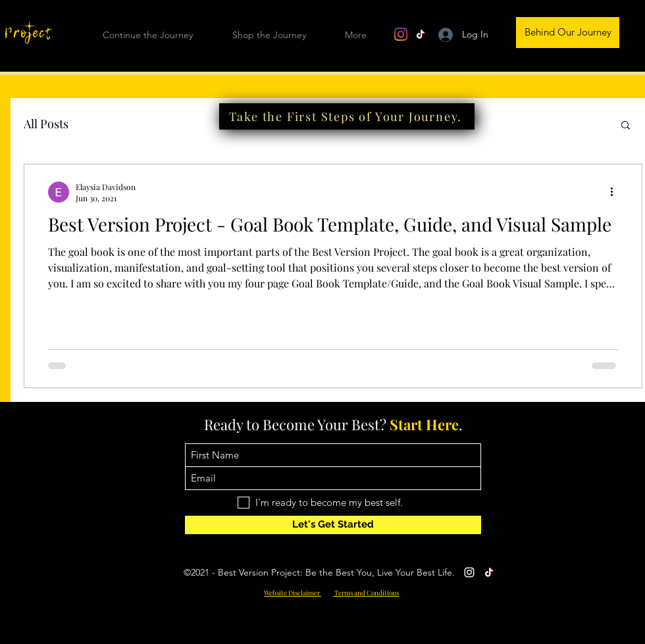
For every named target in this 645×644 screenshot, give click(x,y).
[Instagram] (401, 34)
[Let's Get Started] (333, 525)
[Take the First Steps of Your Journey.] (347, 116)
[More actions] (616, 192)
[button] (626, 126)
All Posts (46, 124)
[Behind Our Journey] (568, 33)
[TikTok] (421, 34)
